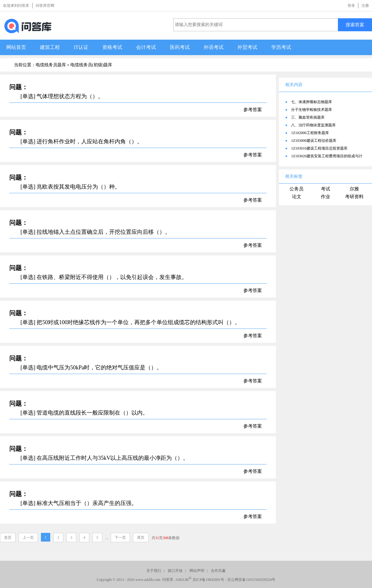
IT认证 (81, 47)
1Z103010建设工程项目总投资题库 (319, 148)
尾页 (141, 538)
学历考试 (281, 47)
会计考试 (146, 47)
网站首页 (16, 47)
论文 (297, 197)
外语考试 (214, 47)
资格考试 (112, 47)
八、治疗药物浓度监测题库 (313, 125)
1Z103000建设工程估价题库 (314, 141)
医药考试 (180, 47)
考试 (325, 189)
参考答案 (253, 110)
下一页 (120, 538)
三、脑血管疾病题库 (308, 117)
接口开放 (175, 571)
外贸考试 (247, 47)
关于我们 (154, 571)
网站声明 (197, 571)
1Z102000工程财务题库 (310, 133)
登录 (351, 6)
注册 (365, 6)
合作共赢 (218, 571)
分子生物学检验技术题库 (312, 110)
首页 (8, 538)
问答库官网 (45, 6)
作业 (325, 197)
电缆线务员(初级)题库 (91, 65)
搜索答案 (355, 25)
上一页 (28, 538)
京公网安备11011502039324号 (251, 580)
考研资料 (354, 197)
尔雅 (354, 189)
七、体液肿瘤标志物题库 (312, 102)
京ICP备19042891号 (208, 580)
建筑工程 (50, 47)
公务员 (297, 189)
